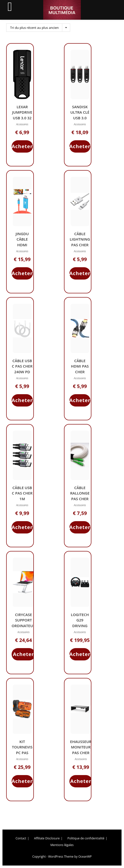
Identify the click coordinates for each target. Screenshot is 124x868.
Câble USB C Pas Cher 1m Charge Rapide (22, 499)
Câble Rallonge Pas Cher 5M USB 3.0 (80, 496)
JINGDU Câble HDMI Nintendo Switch (22, 245)
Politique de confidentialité (86, 838)
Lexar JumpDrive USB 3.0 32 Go (22, 115)
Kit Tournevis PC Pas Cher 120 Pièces (22, 753)
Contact (21, 838)
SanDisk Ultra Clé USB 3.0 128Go (80, 115)
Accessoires (22, 124)
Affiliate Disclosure (47, 838)
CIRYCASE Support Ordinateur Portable (23, 623)
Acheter (22, 146)
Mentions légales (62, 845)
